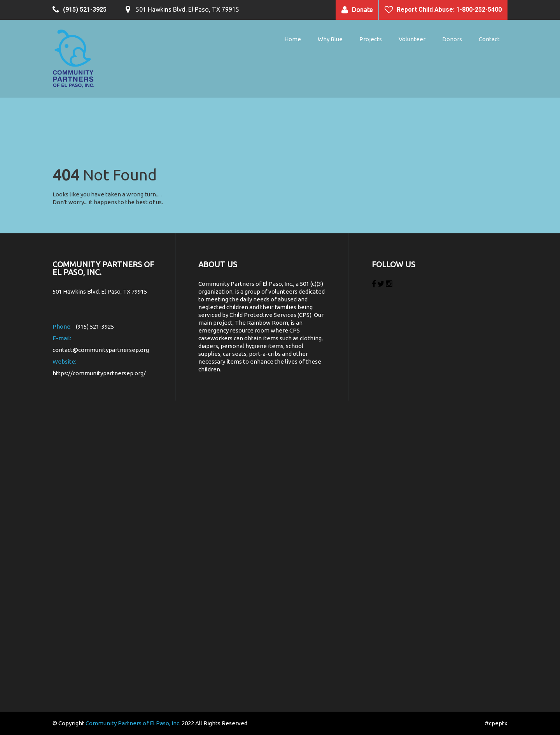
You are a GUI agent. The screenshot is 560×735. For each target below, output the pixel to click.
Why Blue (330, 39)
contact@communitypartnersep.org (101, 350)
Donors (452, 39)
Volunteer (412, 39)
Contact (489, 39)
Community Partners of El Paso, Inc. (133, 723)
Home (293, 39)
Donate (362, 10)
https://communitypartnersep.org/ (99, 373)
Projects (371, 39)
